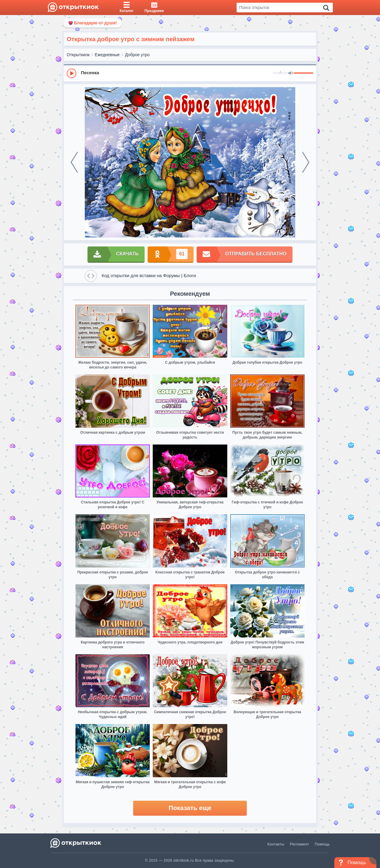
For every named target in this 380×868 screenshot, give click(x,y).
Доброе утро (137, 55)
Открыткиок (78, 55)
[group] (190, 73)
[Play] (72, 73)
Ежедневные (107, 55)
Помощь (322, 844)
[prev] (74, 162)
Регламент (299, 844)
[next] (306, 162)
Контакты (276, 844)
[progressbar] (303, 73)
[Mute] (291, 73)
